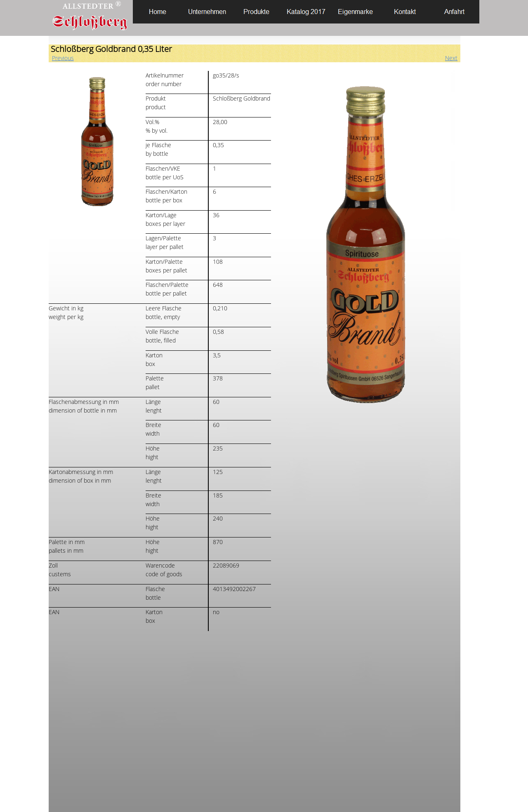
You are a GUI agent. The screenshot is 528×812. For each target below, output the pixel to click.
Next (451, 58)
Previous (63, 58)
